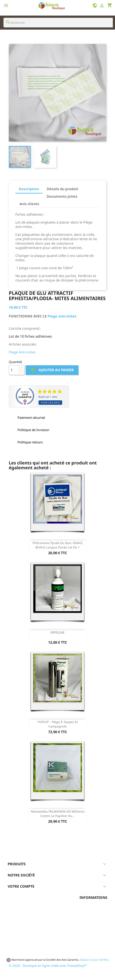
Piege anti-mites (62, 316)
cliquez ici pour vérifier (94, 960)
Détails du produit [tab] (62, 189)
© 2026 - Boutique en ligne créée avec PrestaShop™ (48, 966)
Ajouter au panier (52, 370)
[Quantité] (14, 370)
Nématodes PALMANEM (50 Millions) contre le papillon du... (57, 814)
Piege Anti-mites (22, 352)
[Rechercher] (58, 23)
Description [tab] (29, 189)
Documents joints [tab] (62, 196)
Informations (93, 898)
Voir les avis (50, 402)
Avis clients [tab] (29, 204)
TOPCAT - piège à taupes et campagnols (58, 724)
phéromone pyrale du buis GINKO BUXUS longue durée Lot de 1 (58, 545)
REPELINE (58, 632)
